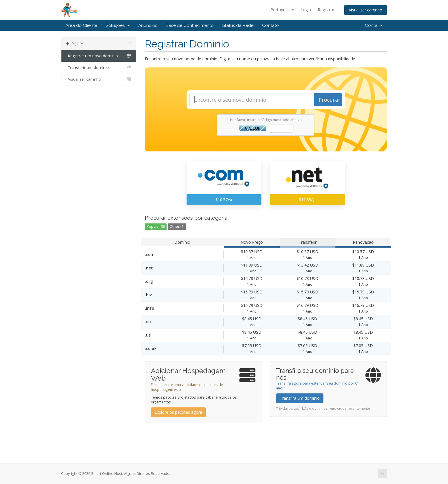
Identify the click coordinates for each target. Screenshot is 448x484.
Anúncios (148, 25)
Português (282, 10)
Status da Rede (238, 25)
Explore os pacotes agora (178, 412)
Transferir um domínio (99, 67)
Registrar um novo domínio (99, 56)
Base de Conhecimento (190, 25)
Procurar (329, 100)
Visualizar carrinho (366, 10)
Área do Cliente (81, 25)
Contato (270, 25)
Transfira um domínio (300, 398)
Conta (374, 25)
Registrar (326, 10)
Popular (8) (156, 226)
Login (306, 10)
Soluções (118, 25)
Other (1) (177, 226)
